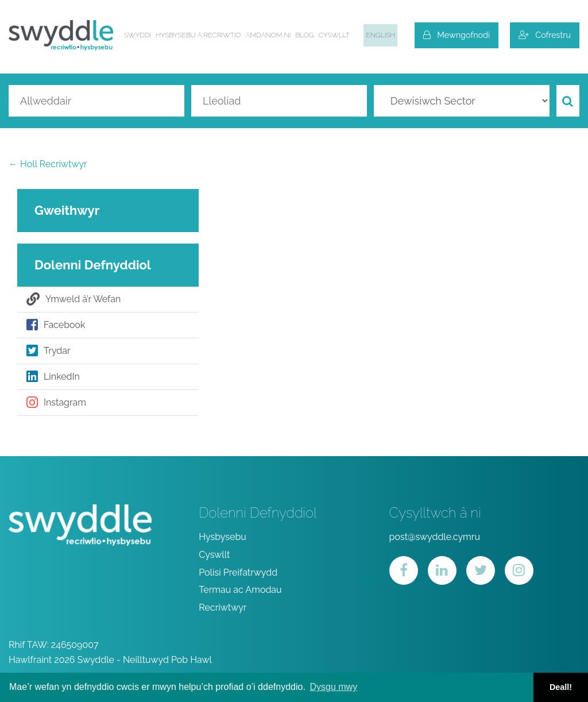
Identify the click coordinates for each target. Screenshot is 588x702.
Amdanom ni (268, 35)
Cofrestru (545, 35)
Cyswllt (334, 35)
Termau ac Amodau (240, 590)
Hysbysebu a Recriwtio (198, 35)
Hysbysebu (223, 537)
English (380, 35)
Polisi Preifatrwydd (238, 572)
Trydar (49, 351)
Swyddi (138, 35)
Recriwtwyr (223, 607)
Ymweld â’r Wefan (73, 299)
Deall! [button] (561, 687)
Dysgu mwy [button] (333, 687)
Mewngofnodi (457, 35)
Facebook (56, 325)
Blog (305, 35)
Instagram (56, 403)
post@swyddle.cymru (435, 537)
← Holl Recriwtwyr (48, 164)
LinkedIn (53, 377)
